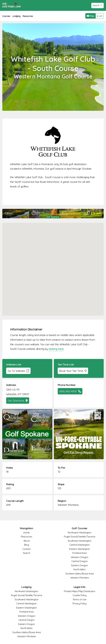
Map (90, 16)
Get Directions (18, 401)
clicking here (56, 349)
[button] (53, 266)
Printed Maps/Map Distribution (79, 591)
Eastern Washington (79, 549)
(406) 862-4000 (70, 391)
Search (98, 5)
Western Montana (68, 505)
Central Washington (80, 545)
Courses (6, 16)
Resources (28, 16)
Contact (26, 549)
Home (26, 533)
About (27, 541)
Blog (27, 545)
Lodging (17, 16)
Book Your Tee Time (73, 371)
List (100, 16)
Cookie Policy (79, 595)
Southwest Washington (80, 541)
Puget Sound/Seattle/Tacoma (79, 537)
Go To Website (18, 371)
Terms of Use (79, 599)
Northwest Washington (79, 533)
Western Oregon (80, 557)
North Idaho (79, 569)
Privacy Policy (80, 603)
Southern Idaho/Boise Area (80, 574)
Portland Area (79, 553)
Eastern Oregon (80, 565)
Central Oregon (79, 561)
